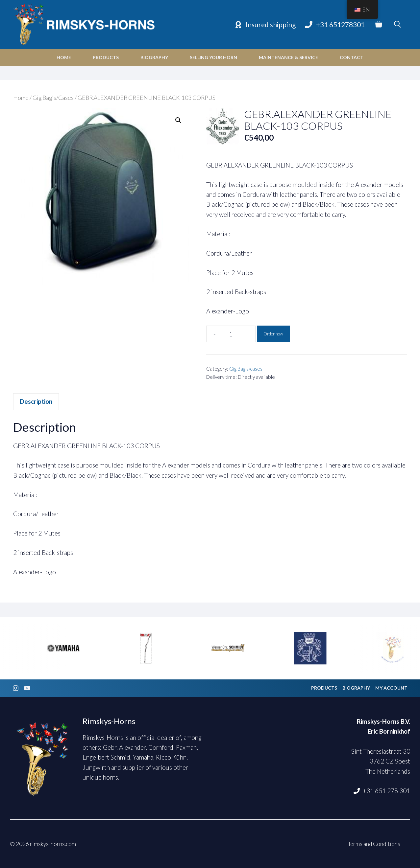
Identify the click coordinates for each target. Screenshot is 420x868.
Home (64, 57)
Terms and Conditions (374, 844)
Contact (352, 57)
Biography (154, 57)
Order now (273, 334)
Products (106, 57)
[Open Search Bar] (397, 25)
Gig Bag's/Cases (53, 98)
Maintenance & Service (288, 57)
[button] (178, 120)
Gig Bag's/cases (246, 369)
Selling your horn (213, 57)
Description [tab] (36, 401)
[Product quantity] (231, 334)
